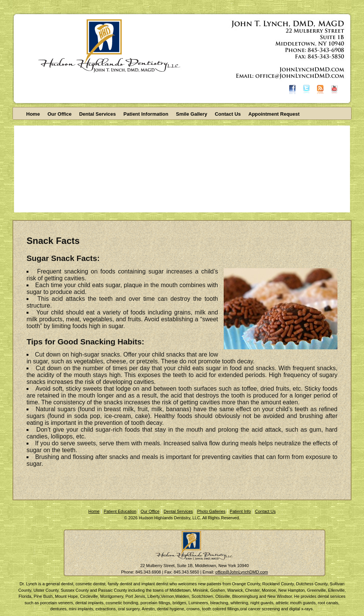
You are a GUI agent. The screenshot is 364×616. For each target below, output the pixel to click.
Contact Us (228, 114)
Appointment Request (274, 114)
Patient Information (146, 114)
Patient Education (120, 511)
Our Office (60, 114)
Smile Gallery (191, 114)
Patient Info (240, 511)
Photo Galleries (211, 511)
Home (33, 114)
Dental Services (98, 114)
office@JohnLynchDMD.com (242, 572)
